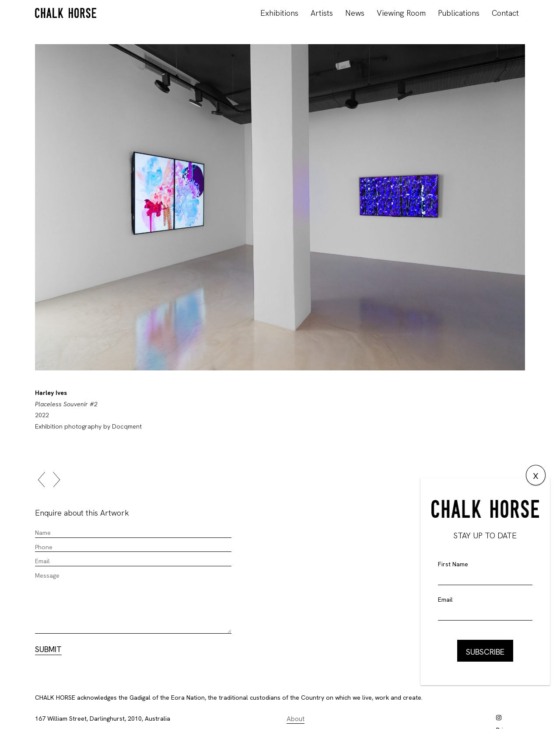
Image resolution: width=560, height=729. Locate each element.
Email (445, 600)
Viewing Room (401, 13)
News (355, 13)
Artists (322, 13)
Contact (505, 13)
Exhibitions (279, 13)
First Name (453, 564)
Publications (459, 13)
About (296, 719)
